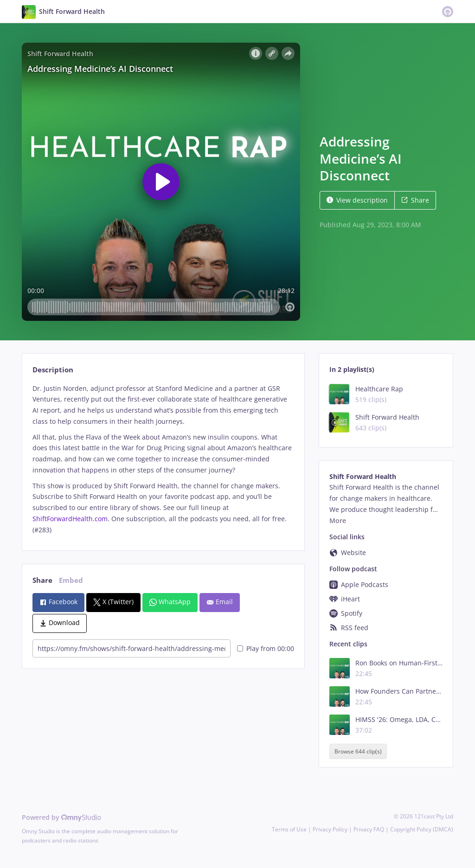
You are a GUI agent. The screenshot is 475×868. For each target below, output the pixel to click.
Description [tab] (53, 370)
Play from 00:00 (266, 648)
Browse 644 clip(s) (358, 751)
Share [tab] (42, 580)
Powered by (61, 817)
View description (357, 200)
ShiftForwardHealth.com (70, 519)
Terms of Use (289, 829)
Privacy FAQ (369, 829)
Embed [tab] (71, 580)
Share (415, 200)
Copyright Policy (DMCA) (422, 829)
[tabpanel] (163, 459)
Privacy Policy (330, 829)
